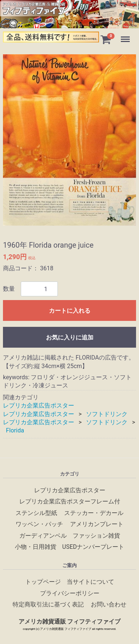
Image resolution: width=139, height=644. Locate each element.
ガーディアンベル (43, 536)
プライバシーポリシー (70, 593)
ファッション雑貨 (96, 536)
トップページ (43, 582)
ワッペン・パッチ (39, 524)
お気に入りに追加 (70, 338)
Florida (15, 431)
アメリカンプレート (97, 524)
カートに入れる (70, 311)
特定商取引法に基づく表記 (48, 604)
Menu (126, 36)
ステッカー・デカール (94, 513)
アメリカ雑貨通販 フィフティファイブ (70, 622)
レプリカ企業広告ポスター (39, 406)
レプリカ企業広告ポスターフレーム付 (70, 501)
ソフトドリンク (107, 414)
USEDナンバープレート (93, 547)
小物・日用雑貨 (36, 547)
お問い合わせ (109, 604)
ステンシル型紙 (36, 513)
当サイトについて (90, 582)
